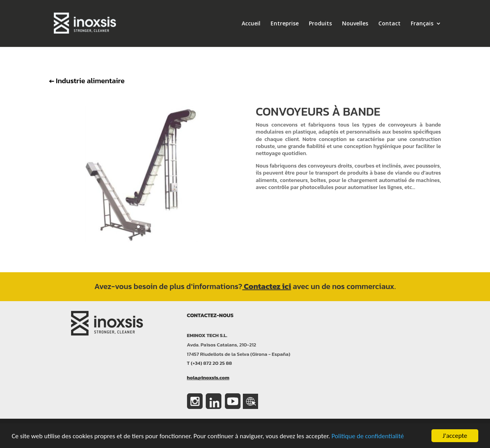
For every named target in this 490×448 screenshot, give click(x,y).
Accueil (251, 24)
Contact (389, 24)
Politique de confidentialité (368, 436)
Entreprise (285, 24)
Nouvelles (355, 24)
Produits (320, 24)
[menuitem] (426, 34)
